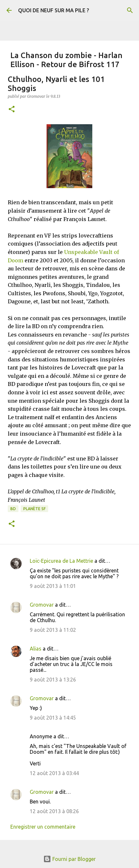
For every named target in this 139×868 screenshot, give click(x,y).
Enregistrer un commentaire (43, 827)
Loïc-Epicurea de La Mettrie (61, 561)
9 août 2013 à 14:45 (53, 718)
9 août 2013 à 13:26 (53, 680)
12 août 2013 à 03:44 (54, 773)
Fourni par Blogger (69, 859)
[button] (12, 110)
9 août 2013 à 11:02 (53, 630)
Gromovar (42, 605)
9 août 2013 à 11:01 (53, 586)
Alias (36, 649)
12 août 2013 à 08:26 (54, 811)
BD (13, 509)
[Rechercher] (130, 10)
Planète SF (34, 509)
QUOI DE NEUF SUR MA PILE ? (53, 10)
